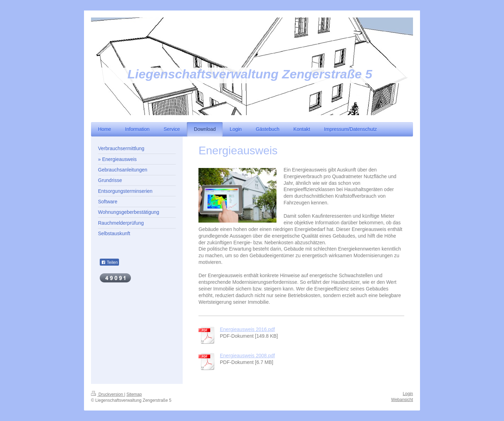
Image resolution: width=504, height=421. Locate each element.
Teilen (109, 262)
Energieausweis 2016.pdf (247, 329)
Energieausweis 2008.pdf (247, 356)
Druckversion (108, 394)
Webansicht (402, 400)
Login (408, 394)
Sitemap (134, 394)
